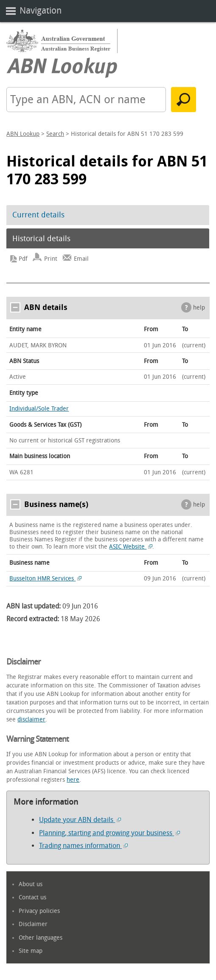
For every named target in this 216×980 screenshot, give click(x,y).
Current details (38, 215)
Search (55, 134)
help (199, 308)
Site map (31, 951)
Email (81, 259)
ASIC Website (131, 547)
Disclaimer (33, 924)
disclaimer (31, 720)
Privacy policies (39, 911)
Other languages (41, 938)
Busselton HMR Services (45, 579)
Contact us (32, 897)
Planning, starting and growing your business (109, 833)
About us (31, 884)
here (73, 780)
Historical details (41, 239)
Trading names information (83, 846)
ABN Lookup (23, 134)
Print (51, 259)
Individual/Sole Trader (39, 409)
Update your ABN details (80, 820)
